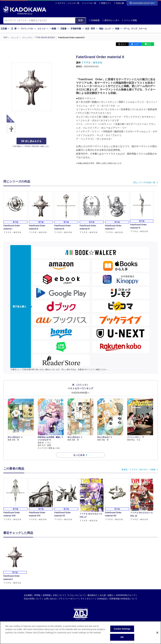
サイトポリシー (88, 599)
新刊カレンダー (111, 20)
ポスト (124, 44)
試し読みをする (31, 141)
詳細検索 (94, 20)
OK (122, 637)
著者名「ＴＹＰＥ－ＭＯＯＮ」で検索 (138, 470)
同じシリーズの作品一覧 (144, 182)
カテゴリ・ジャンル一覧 (68, 3)
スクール (143, 29)
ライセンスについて (76, 595)
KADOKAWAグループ (126, 595)
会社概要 (28, 595)
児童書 (65, 29)
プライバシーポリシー (68, 599)
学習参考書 (77, 29)
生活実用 (91, 29)
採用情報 (47, 595)
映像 (119, 29)
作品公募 (120, 3)
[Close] (157, 633)
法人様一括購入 (107, 595)
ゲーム (127, 29)
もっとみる (79, 455)
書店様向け (92, 595)
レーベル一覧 (90, 3)
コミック (43, 29)
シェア (136, 44)
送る (149, 44)
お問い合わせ (50, 599)
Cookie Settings (122, 629)
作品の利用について (33, 599)
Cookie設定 (102, 599)
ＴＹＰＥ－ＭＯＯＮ (92, 63)
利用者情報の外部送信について (123, 599)
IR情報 (37, 595)
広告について (59, 595)
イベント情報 (129, 20)
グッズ (134, 29)
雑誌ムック (107, 29)
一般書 (54, 29)
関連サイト (106, 3)
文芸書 (5, 29)
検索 (80, 20)
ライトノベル (28, 29)
